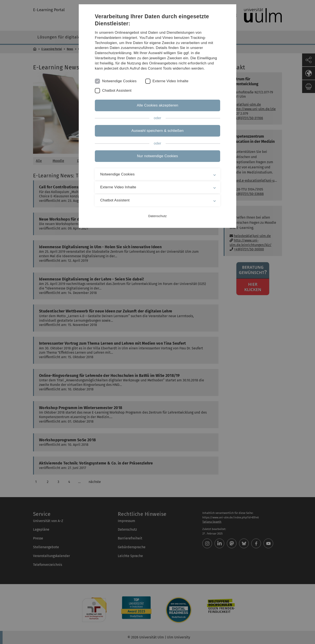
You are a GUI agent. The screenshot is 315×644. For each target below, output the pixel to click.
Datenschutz (157, 216)
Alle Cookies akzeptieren (157, 105)
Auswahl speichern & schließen (157, 131)
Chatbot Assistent (117, 91)
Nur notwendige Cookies (158, 156)
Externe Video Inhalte (171, 81)
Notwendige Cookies (119, 81)
